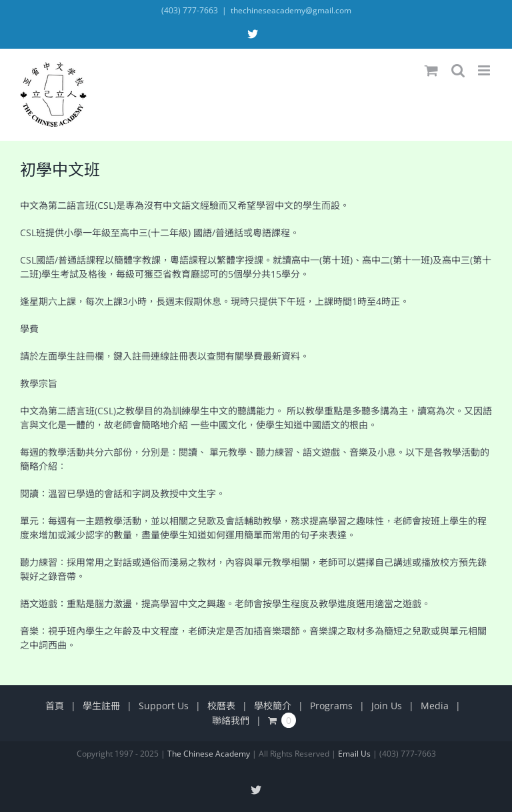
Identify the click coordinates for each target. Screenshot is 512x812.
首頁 (55, 706)
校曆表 (221, 706)
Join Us (387, 706)
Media (435, 706)
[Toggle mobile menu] (485, 70)
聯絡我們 (231, 720)
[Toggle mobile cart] (431, 70)
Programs (331, 706)
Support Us (164, 706)
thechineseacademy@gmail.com (291, 10)
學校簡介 (273, 706)
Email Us (354, 754)
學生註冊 (101, 706)
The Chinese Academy (209, 754)
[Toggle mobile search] (458, 70)
